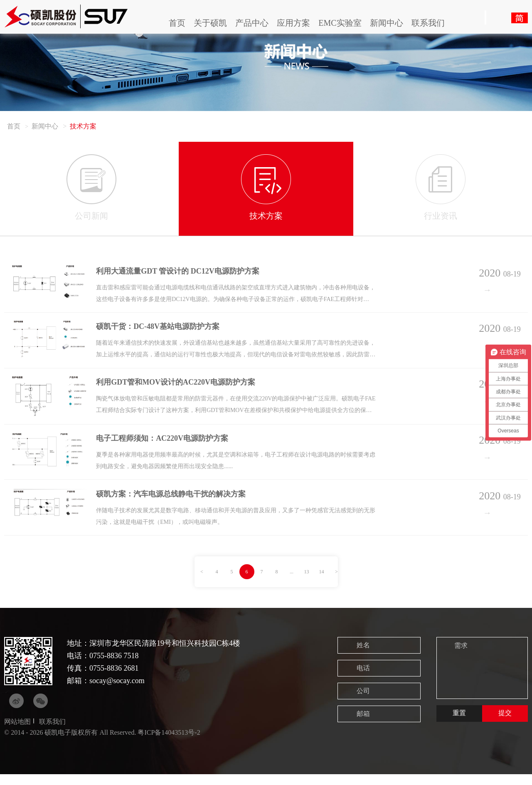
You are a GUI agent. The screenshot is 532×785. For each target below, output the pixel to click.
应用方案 (293, 23)
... (292, 583)
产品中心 (252, 23)
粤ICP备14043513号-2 (169, 743)
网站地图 (17, 732)
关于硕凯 (210, 23)
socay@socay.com (117, 691)
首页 (177, 23)
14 (322, 583)
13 (307, 583)
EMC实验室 (340, 23)
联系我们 (428, 23)
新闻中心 (387, 23)
